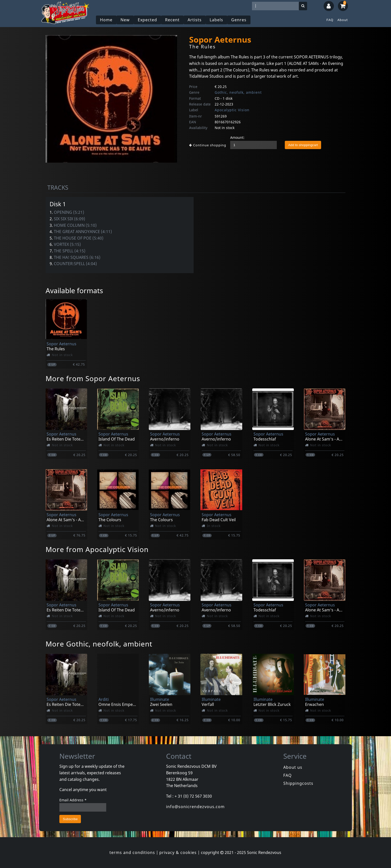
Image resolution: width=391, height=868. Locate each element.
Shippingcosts (298, 783)
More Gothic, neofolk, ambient (99, 644)
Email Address (73, 800)
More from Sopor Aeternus (93, 378)
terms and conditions (132, 852)
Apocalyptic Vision (232, 110)
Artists (195, 20)
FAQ (330, 20)
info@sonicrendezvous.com (195, 807)
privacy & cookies (178, 852)
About (343, 20)
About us (293, 767)
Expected (147, 20)
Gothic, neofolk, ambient (238, 92)
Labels (216, 20)
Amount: (237, 137)
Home (106, 20)
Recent (172, 20)
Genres (239, 20)
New (125, 20)
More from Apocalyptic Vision (97, 549)
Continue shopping (208, 145)
